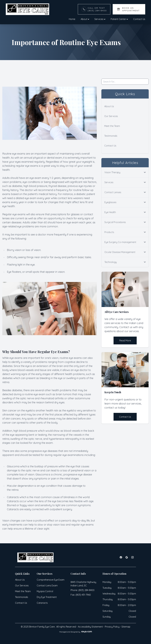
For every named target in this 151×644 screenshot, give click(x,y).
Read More (125, 340)
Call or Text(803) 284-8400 (97, 9)
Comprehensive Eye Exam (51, 580)
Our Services (111, 116)
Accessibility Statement (90, 627)
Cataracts (42, 603)
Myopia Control (45, 591)
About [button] (85, 19)
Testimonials (111, 136)
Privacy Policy (112, 627)
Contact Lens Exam (47, 585)
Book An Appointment (131, 9)
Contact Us (139, 19)
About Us (109, 106)
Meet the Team (112, 126)
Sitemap (126, 627)
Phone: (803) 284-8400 (83, 590)
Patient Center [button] (119, 19)
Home (72, 19)
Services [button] (100, 19)
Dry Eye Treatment (47, 597)
